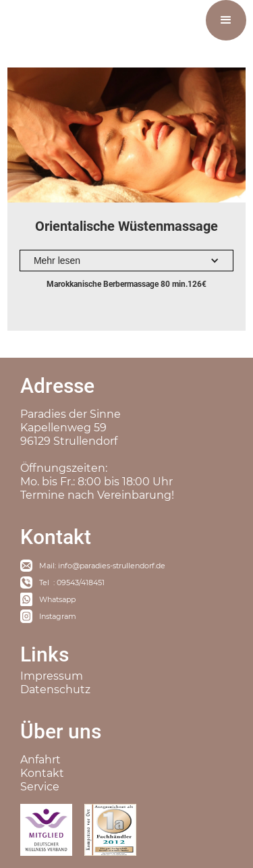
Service (40, 787)
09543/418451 (81, 582)
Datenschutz (55, 689)
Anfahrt (40, 760)
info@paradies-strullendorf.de (112, 566)
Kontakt (42, 773)
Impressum (52, 676)
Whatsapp (57, 599)
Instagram (58, 616)
